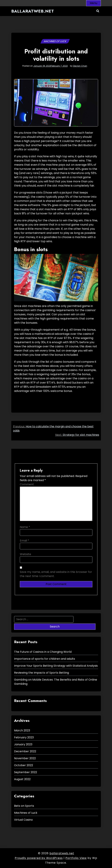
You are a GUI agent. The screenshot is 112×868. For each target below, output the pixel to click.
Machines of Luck (55, 41)
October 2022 (24, 765)
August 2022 (22, 779)
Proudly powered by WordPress (39, 858)
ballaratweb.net (33, 11)
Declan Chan (80, 66)
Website (25, 554)
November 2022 (25, 758)
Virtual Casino (23, 820)
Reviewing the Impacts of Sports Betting (42, 673)
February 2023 (24, 737)
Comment (27, 484)
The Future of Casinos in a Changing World (43, 652)
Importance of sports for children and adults (45, 659)
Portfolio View (76, 858)
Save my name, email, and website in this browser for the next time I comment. (56, 574)
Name (25, 527)
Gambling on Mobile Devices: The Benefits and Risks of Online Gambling (56, 682)
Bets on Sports (24, 806)
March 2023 (22, 730)
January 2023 (23, 744)
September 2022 (26, 772)
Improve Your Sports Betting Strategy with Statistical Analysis (56, 666)
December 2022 (25, 751)
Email (24, 541)
